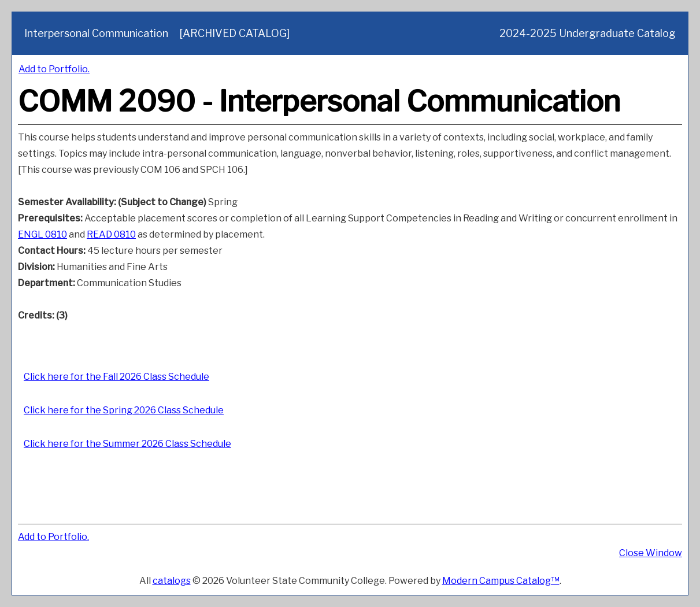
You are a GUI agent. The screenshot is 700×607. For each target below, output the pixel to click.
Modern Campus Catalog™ (501, 581)
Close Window (651, 553)
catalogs (172, 581)
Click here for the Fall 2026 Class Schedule (116, 377)
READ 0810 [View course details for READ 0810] (111, 234)
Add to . (54, 69)
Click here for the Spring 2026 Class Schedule (124, 410)
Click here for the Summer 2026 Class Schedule (127, 444)
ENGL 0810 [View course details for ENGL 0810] (42, 234)
